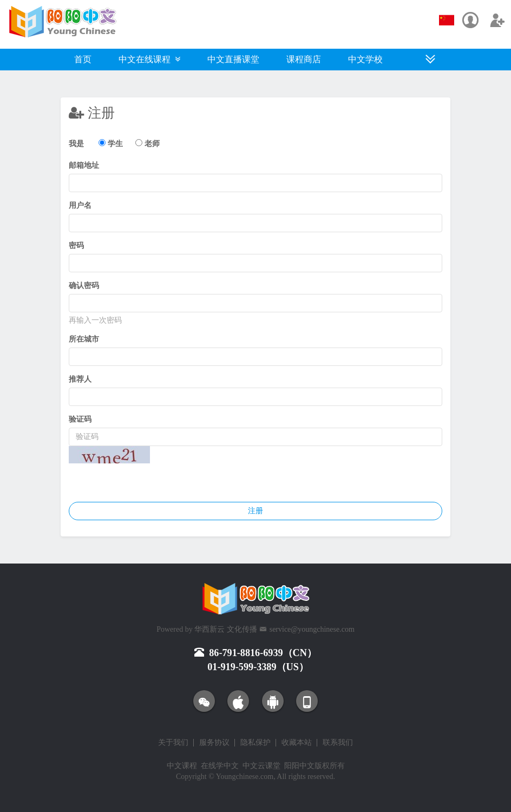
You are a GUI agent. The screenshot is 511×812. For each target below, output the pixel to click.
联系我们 (338, 743)
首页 (83, 59)
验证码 (80, 419)
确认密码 (84, 286)
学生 (115, 144)
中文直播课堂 (233, 59)
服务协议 (214, 743)
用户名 (80, 205)
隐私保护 (255, 743)
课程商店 (304, 59)
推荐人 (80, 379)
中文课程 (182, 766)
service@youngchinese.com (312, 629)
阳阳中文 (299, 766)
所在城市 (84, 339)
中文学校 (365, 59)
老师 (152, 144)
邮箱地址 (84, 165)
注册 (255, 511)
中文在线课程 (149, 59)
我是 (76, 144)
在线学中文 (220, 766)
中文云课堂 (261, 766)
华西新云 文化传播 (226, 629)
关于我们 (173, 743)
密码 (76, 245)
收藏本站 (297, 743)
